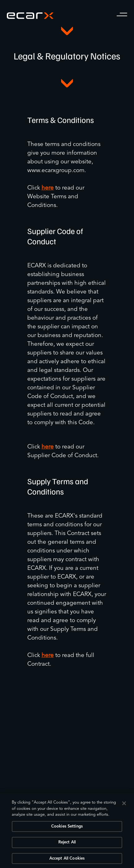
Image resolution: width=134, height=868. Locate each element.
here (48, 188)
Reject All (67, 844)
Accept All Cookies (67, 860)
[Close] (124, 805)
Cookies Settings (67, 827)
